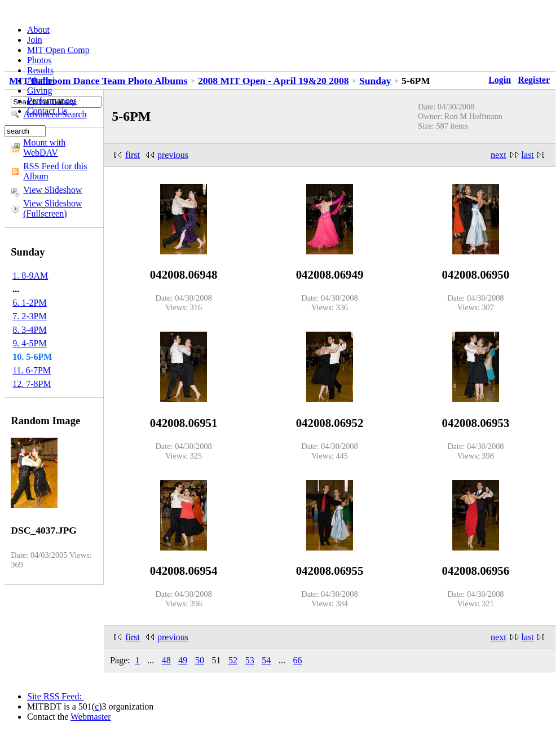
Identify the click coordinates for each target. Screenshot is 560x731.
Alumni (41, 80)
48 (166, 660)
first (133, 155)
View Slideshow (52, 190)
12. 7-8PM (32, 384)
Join (35, 40)
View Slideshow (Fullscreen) (52, 208)
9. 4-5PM (29, 343)
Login (500, 80)
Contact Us (47, 111)
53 (250, 660)
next (499, 155)
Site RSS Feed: (56, 696)
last (528, 155)
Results (40, 70)
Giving (39, 91)
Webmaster (91, 717)
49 (183, 660)
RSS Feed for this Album (55, 171)
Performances (52, 101)
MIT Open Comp (58, 50)
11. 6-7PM (32, 370)
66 (297, 660)
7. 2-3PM (29, 316)
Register (534, 80)
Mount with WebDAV (44, 147)
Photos (39, 60)
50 (200, 660)
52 (233, 660)
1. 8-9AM (30, 276)
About (38, 30)
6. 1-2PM (29, 303)
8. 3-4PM (29, 330)
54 (266, 660)
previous (173, 155)
